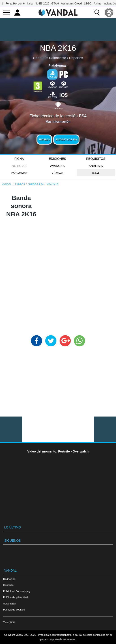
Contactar (9, 585)
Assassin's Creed (71, 4)
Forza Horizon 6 (15, 4)
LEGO (88, 4)
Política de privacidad (15, 597)
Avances (57, 166)
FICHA (19, 159)
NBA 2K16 (58, 48)
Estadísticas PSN (66, 140)
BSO (96, 173)
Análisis (96, 166)
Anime (97, 4)
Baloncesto (58, 58)
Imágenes (19, 173)
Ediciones (57, 159)
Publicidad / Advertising (17, 591)
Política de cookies (14, 609)
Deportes (76, 58)
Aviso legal (9, 603)
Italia (30, 4)
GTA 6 (55, 4)
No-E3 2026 (42, 4)
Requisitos (96, 159)
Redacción (9, 579)
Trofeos (44, 140)
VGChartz (9, 622)
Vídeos (57, 173)
